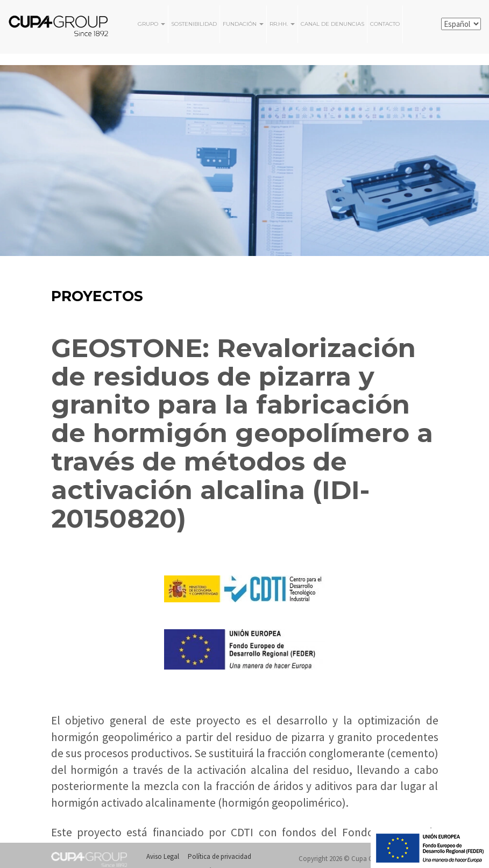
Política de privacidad (219, 856)
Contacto (385, 24)
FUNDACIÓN (243, 24)
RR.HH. (282, 24)
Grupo (151, 24)
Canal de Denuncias (332, 24)
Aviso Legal (163, 856)
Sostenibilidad (194, 24)
